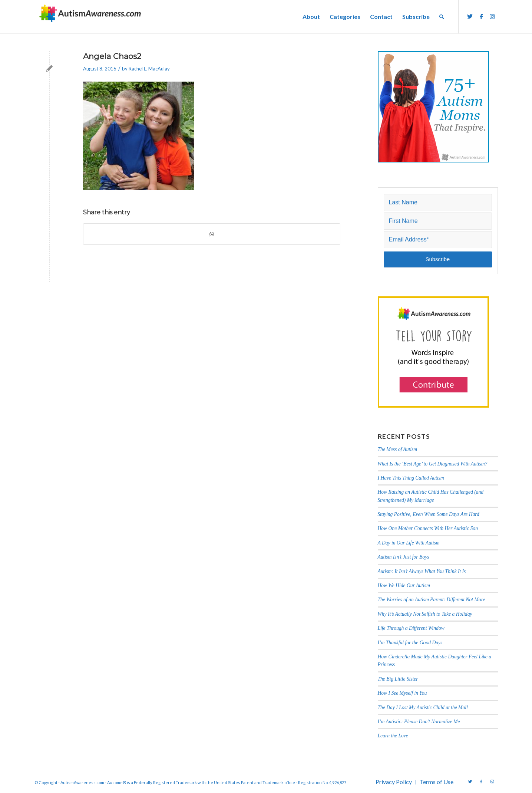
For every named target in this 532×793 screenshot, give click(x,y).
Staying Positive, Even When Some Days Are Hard (429, 514)
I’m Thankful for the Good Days (410, 643)
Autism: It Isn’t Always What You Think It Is (422, 571)
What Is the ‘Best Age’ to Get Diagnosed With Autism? (433, 464)
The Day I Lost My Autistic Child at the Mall (423, 708)
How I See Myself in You (402, 693)
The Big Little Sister (398, 679)
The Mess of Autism (398, 449)
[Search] (442, 17)
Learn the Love (393, 736)
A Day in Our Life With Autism (409, 543)
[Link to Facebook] (481, 16)
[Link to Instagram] (492, 16)
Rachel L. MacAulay (149, 69)
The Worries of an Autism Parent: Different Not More (432, 600)
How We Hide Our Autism (404, 585)
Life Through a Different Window (411, 628)
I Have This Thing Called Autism (411, 478)
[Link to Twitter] (470, 16)
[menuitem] (311, 17)
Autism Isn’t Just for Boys (404, 557)
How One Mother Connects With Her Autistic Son (428, 528)
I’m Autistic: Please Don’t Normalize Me (419, 722)
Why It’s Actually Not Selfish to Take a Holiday (425, 614)
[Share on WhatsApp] (212, 234)
